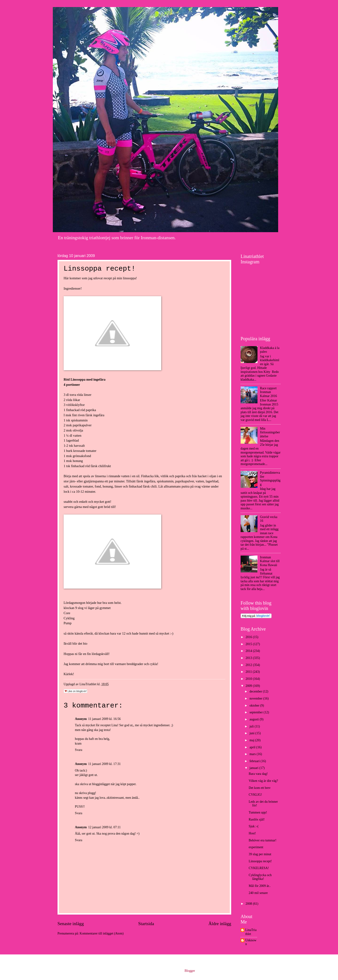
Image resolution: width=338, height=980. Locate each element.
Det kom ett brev (259, 788)
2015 (249, 644)
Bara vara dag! (258, 774)
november (256, 698)
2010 (249, 679)
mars (253, 754)
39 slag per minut (260, 854)
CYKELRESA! (259, 868)
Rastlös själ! (257, 819)
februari (255, 761)
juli (252, 726)
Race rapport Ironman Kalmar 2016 (269, 392)
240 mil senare (258, 893)
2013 (249, 658)
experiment (256, 847)
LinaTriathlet (251, 932)
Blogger (190, 971)
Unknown (251, 942)
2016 (249, 637)
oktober (255, 706)
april (253, 747)
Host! (252, 833)
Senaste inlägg (71, 924)
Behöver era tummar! (262, 840)
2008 (249, 904)
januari (254, 768)
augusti (255, 719)
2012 (249, 665)
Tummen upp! (258, 812)
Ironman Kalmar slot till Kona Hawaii (270, 561)
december (256, 691)
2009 (249, 686)
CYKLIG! (255, 795)
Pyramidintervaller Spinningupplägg (270, 479)
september (257, 712)
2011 (249, 672)
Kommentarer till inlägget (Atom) (102, 933)
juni (252, 733)
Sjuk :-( (253, 826)
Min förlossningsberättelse (270, 432)
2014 (249, 651)
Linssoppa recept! (260, 861)
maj (252, 740)
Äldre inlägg (220, 924)
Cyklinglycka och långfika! (260, 877)
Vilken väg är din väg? (263, 781)
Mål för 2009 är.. (259, 886)
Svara (79, 750)
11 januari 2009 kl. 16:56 (105, 719)
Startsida (146, 924)
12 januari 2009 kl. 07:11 (105, 827)
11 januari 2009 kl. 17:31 (105, 764)
